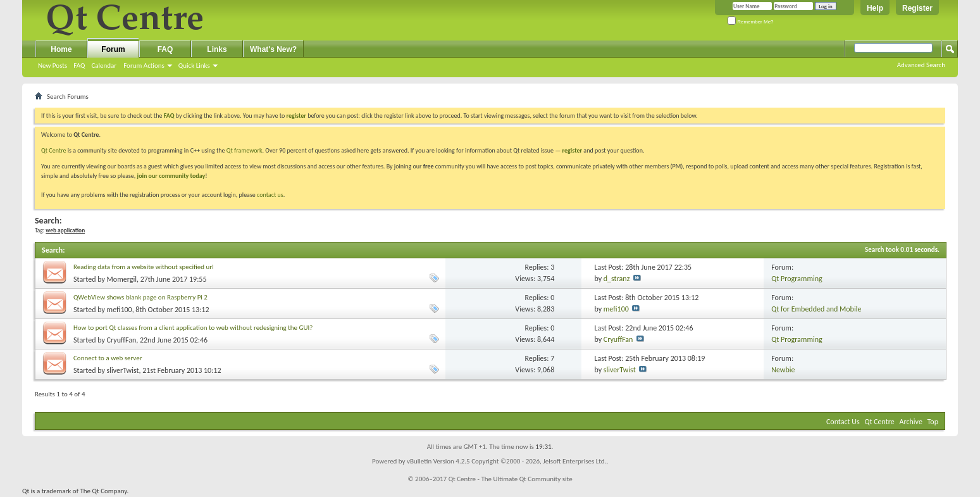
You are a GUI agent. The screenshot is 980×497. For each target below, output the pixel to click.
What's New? (273, 49)
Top (933, 422)
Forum (113, 49)
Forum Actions (144, 66)
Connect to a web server (108, 358)
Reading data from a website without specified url (144, 267)
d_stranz (617, 279)
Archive (911, 422)
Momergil (122, 279)
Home (61, 49)
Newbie (783, 370)
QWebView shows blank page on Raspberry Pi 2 (140, 297)
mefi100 (120, 310)
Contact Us (843, 422)
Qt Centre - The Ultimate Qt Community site (511, 479)
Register (917, 8)
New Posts (53, 66)
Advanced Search (921, 65)
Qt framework (245, 150)
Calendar (104, 66)
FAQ (79, 66)
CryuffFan (122, 340)
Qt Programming (797, 279)
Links (217, 49)
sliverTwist (123, 370)
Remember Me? (751, 22)
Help (875, 8)
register (572, 150)
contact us (270, 195)
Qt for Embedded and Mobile (816, 309)
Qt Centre (54, 150)
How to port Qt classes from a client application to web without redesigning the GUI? (193, 328)
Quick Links (194, 66)
